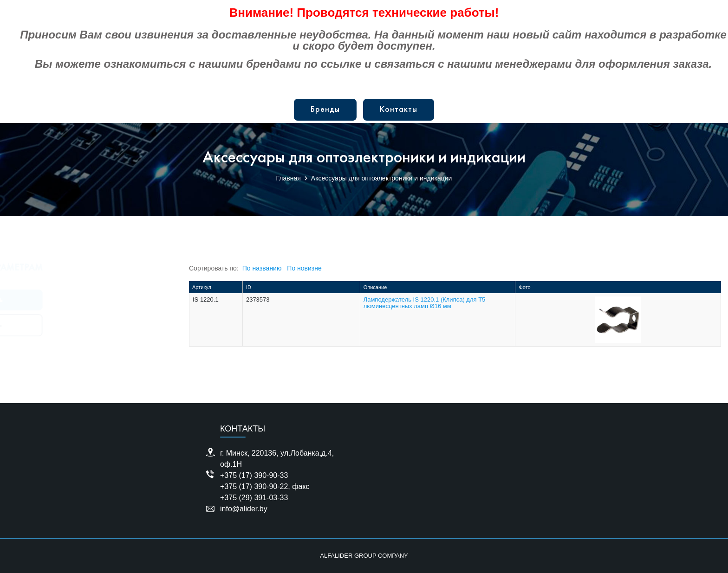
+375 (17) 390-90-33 (254, 475)
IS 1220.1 (206, 299)
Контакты (399, 110)
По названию (262, 268)
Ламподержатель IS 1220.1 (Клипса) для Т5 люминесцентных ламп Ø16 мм (425, 303)
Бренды (325, 110)
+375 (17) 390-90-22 (254, 486)
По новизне (304, 268)
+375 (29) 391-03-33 (254, 498)
